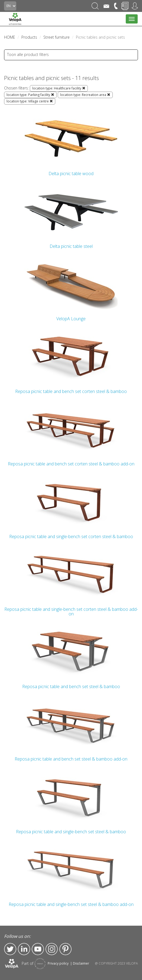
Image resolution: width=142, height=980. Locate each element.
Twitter (10, 949)
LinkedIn (24, 949)
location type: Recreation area (85, 95)
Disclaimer (81, 963)
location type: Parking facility (30, 95)
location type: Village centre (30, 101)
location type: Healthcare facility (59, 88)
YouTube (38, 949)
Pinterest (65, 949)
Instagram (52, 949)
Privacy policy (58, 963)
